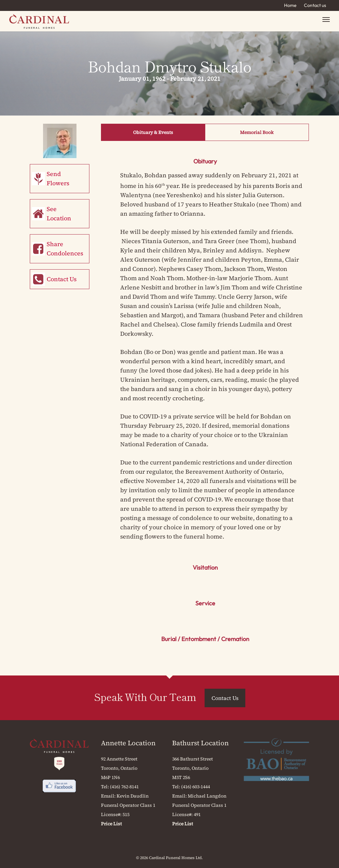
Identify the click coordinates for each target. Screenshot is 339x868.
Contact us (315, 5)
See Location (59, 214)
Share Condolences (65, 249)
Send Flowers (58, 178)
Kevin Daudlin (133, 796)
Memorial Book (257, 132)
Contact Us (62, 279)
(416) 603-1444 (195, 787)
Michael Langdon (207, 796)
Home (290, 5)
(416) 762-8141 (124, 787)
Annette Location (128, 743)
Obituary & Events (153, 132)
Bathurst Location (200, 743)
